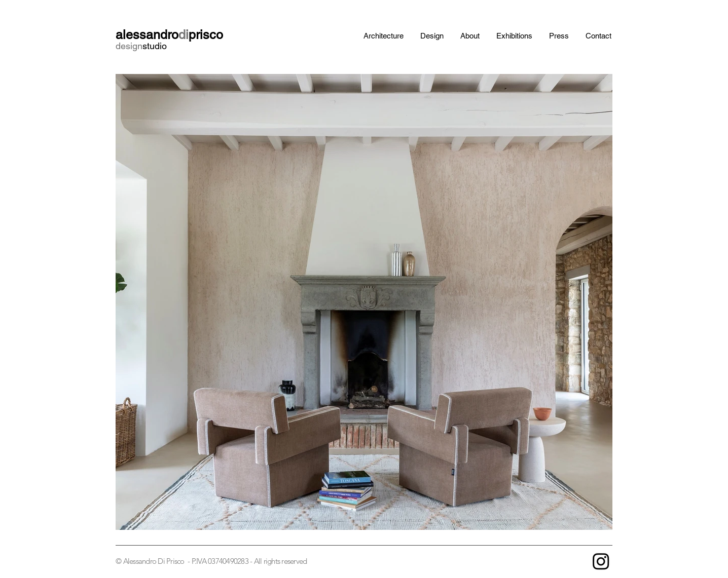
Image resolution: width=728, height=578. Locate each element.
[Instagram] (601, 561)
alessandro (147, 35)
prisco (206, 35)
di (184, 35)
